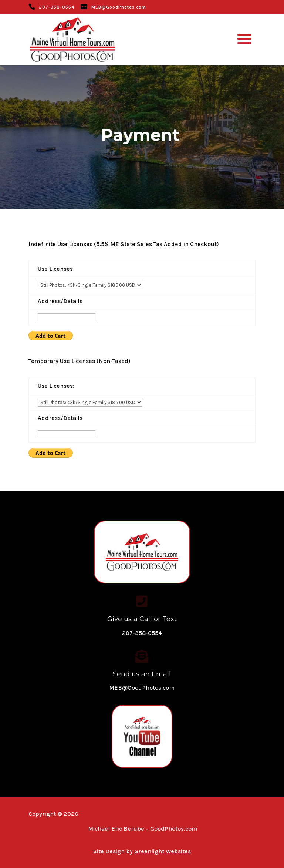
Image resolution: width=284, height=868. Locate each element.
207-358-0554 (57, 7)
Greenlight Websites (163, 851)
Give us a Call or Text (142, 619)
